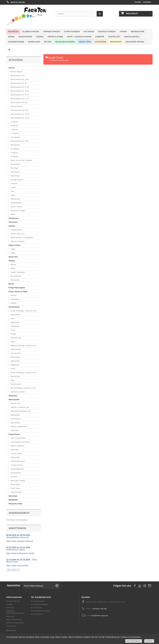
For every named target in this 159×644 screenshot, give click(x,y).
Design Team (85, 42)
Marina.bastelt (132, 37)
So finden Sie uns (13, 601)
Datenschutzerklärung (15, 623)
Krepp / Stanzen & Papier (79, 37)
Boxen (11, 37)
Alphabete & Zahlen (18, 392)
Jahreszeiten (15, 326)
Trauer (13, 330)
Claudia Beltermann (18, 461)
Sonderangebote (19, 513)
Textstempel (15, 280)
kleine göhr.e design (18, 481)
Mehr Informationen (134, 641)
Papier (13, 249)
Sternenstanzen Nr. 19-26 (20, 114)
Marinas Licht (15, 403)
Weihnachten (137, 31)
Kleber (13, 253)
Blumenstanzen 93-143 (19, 102)
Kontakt (138, 2)
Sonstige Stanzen (107, 31)
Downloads (34, 42)
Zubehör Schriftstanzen (19, 427)
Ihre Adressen (36, 608)
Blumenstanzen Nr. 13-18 (20, 79)
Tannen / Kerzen (16, 207)
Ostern (123, 31)
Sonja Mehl (14, 450)
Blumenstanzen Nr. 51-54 (20, 95)
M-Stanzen (14, 126)
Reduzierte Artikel (135, 42)
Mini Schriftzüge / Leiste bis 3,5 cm (23, 388)
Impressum (10, 616)
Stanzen (12, 68)
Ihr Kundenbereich (41, 597)
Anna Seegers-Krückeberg (20, 442)
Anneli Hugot (15, 488)
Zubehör (100, 37)
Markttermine (11, 630)
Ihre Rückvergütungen (40, 604)
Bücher (48, 42)
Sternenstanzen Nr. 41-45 (20, 118)
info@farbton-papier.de (100, 616)
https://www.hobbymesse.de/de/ (20, 553)
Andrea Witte (15, 457)
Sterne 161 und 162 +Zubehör (21, 160)
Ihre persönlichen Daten (40, 611)
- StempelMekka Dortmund (19, 536)
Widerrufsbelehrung (14, 620)
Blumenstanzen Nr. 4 (18, 75)
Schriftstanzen (72, 31)
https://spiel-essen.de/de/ (17, 566)
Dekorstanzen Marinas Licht (20, 411)
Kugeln (13, 187)
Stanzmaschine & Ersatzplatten (22, 238)
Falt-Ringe (89, 31)
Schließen (149, 641)
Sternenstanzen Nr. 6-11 (19, 110)
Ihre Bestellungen (38, 601)
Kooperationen (16, 42)
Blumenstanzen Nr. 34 (18, 83)
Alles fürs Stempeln (17, 241)
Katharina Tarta (16, 492)
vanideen (14, 477)
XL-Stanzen (15, 133)
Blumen (13, 265)
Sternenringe (15, 164)
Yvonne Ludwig (16, 454)
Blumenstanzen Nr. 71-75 (20, 99)
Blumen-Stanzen (31, 31)
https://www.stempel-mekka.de (20, 541)
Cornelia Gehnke (16, 465)
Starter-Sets (114, 37)
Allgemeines (15, 322)
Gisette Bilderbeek (17, 469)
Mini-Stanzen (15, 145)
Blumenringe (15, 176)
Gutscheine (100, 42)
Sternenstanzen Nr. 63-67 (20, 141)
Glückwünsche (16, 338)
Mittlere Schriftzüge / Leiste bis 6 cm (23, 346)
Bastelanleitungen (65, 42)
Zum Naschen (15, 353)
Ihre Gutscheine (37, 614)
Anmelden (147, 2)
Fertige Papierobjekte (17, 288)
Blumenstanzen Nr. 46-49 (20, 91)
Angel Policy (11, 626)
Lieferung (10, 608)
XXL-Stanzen (15, 137)
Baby (12, 380)
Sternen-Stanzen (52, 31)
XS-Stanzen (15, 149)
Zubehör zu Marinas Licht (20, 407)
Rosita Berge (15, 484)
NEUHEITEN (13, 31)
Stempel (40, 37)
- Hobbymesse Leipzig (19, 549)
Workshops (116, 42)
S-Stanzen (14, 122)
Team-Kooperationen (18, 438)
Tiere (12, 191)
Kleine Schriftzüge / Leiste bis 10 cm (23, 373)
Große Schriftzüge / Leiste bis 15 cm (23, 311)
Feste (12, 319)
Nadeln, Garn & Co (17, 234)
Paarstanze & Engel (18, 210)
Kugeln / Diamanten (18, 272)
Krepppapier (15, 299)
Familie (13, 334)
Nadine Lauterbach (17, 446)
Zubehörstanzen (16, 230)
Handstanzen (25, 37)
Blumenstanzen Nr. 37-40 (20, 87)
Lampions (14, 183)
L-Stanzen (14, 129)
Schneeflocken (16, 203)
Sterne (13, 268)
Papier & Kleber (55, 37)
